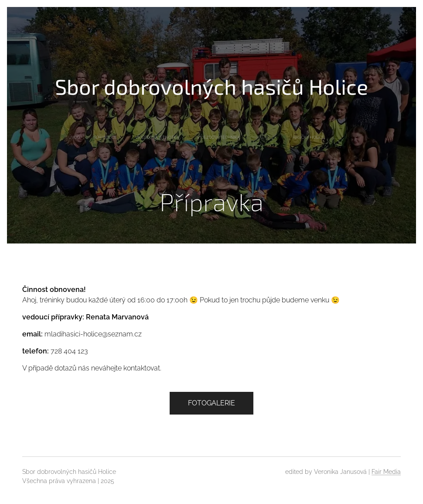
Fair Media (386, 472)
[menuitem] (125, 137)
